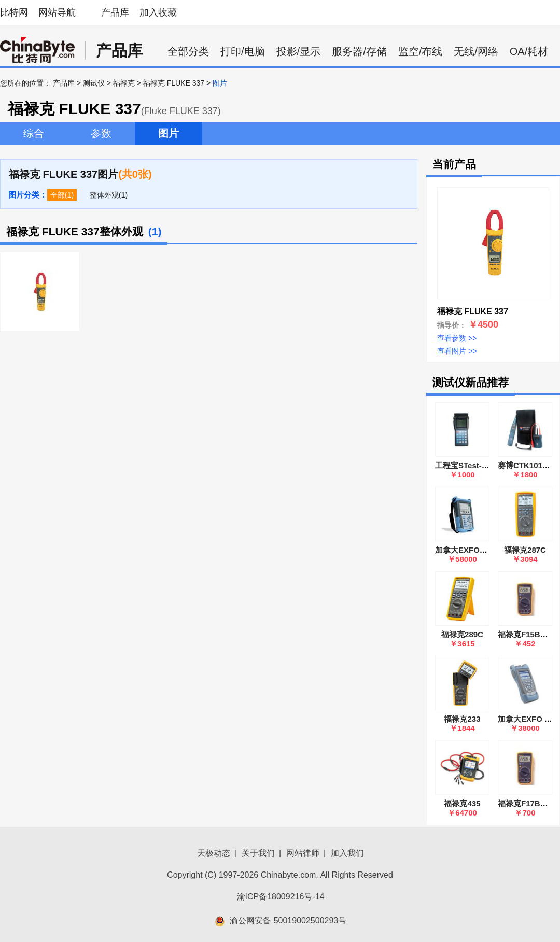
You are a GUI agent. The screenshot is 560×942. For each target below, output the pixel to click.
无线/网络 (476, 51)
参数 (101, 133)
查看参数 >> (457, 338)
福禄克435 (462, 803)
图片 (169, 133)
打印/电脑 (243, 51)
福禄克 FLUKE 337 (174, 83)
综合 (34, 133)
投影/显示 (299, 51)
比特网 (14, 12)
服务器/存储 (359, 51)
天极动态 (214, 853)
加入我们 (347, 853)
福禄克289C (462, 634)
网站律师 (303, 853)
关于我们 (258, 853)
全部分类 (188, 51)
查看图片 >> (457, 351)
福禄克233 (462, 719)
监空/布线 (421, 51)
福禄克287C (525, 550)
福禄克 (124, 83)
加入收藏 (158, 12)
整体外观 (104, 195)
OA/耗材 (529, 51)
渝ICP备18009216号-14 (281, 897)
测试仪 (94, 83)
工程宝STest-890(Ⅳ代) (475, 465)
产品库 (115, 12)
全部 (58, 195)
